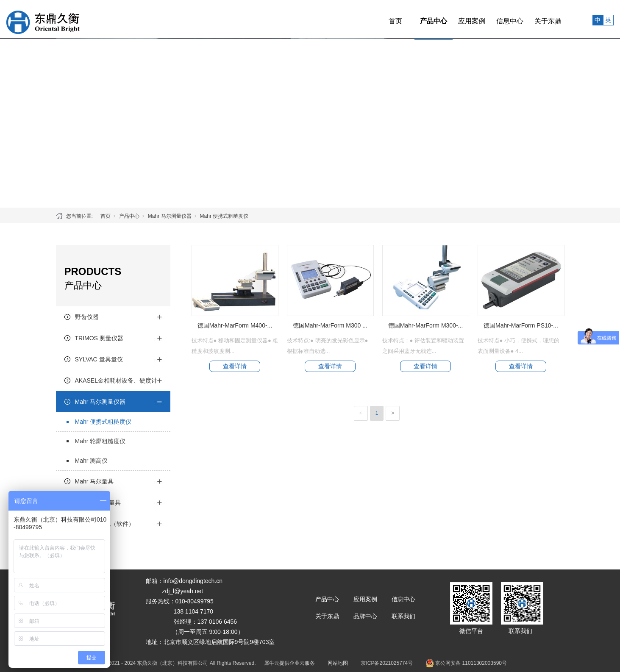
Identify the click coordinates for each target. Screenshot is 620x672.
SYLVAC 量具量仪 (99, 359)
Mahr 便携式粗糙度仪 (224, 216)
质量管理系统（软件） (105, 524)
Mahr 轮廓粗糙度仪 (100, 441)
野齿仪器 (87, 317)
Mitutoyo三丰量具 (98, 503)
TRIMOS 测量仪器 (99, 338)
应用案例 (453, 19)
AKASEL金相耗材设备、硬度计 (116, 380)
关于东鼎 (529, 19)
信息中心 (491, 19)
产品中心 (414, 19)
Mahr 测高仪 (92, 461)
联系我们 (403, 616)
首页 (376, 19)
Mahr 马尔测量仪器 (170, 216)
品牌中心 (365, 616)
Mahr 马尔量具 (95, 481)
